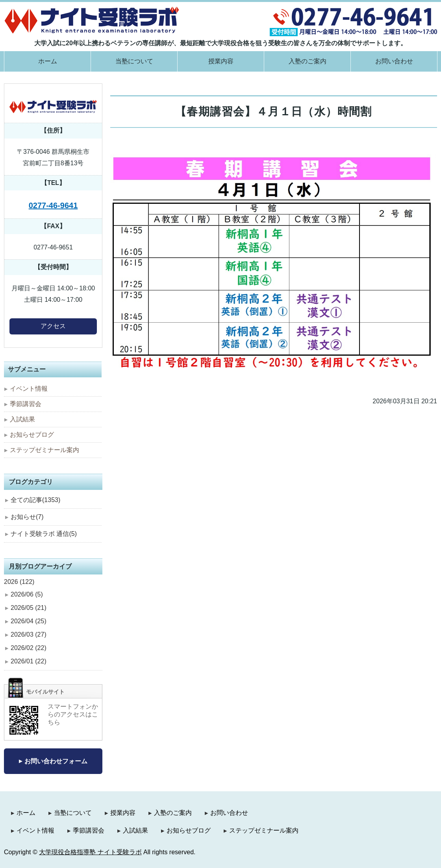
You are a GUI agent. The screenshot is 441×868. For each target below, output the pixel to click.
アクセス (53, 326)
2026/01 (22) (29, 661)
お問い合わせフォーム (56, 761)
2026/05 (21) (29, 608)
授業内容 (221, 61)
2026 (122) (19, 582)
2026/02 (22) (29, 648)
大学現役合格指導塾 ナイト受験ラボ (90, 852)
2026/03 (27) (29, 634)
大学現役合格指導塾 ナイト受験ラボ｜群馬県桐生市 (92, 20)
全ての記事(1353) (35, 500)
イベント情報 (29, 389)
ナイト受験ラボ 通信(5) (44, 534)
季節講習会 (26, 404)
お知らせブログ (32, 435)
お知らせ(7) (27, 517)
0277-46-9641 (53, 205)
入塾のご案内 (308, 61)
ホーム (48, 61)
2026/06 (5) (27, 594)
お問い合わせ (394, 61)
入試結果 (22, 419)
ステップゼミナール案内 (44, 450)
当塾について (134, 61)
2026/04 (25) (29, 621)
